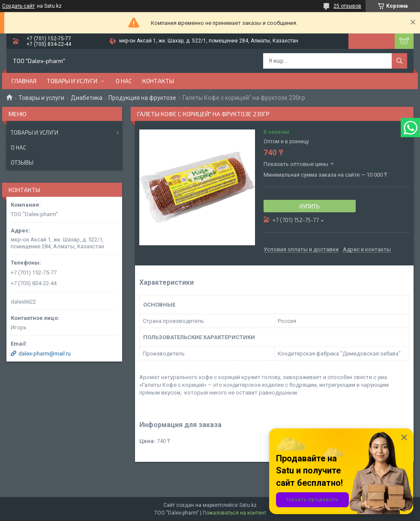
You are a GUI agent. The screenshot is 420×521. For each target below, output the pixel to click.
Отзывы (22, 163)
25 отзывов (347, 6)
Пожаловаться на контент (234, 513)
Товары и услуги (72, 81)
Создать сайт (18, 6)
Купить (310, 206)
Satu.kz (248, 505)
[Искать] (399, 61)
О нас (124, 81)
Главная (24, 81)
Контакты (158, 81)
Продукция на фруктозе (142, 98)
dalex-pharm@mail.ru (45, 354)
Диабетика (87, 98)
